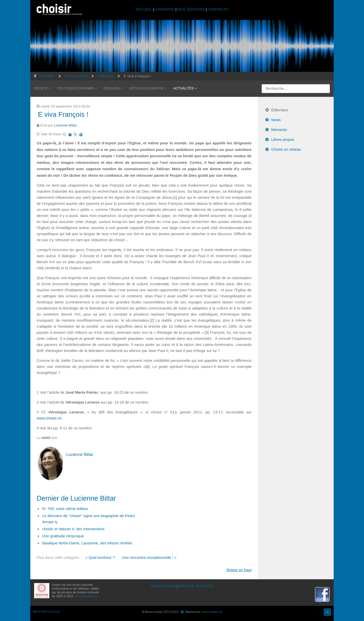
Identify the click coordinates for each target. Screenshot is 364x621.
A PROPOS (165, 9)
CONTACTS (218, 9)
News (276, 120)
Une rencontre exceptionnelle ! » (149, 557)
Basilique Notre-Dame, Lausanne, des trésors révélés (87, 543)
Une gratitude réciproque (63, 536)
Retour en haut (239, 570)
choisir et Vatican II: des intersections (73, 529)
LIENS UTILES (163, 586)
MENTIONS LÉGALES (47, 612)
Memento (279, 130)
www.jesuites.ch (86, 596)
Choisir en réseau (286, 149)
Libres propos (283, 139)
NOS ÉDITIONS (191, 9)
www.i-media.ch (212, 612)
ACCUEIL (144, 9)
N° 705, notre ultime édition (65, 509)
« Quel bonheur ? (100, 557)
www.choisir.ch (49, 418)
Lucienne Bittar (65, 125)
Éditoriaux (280, 110)
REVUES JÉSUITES (196, 586)
